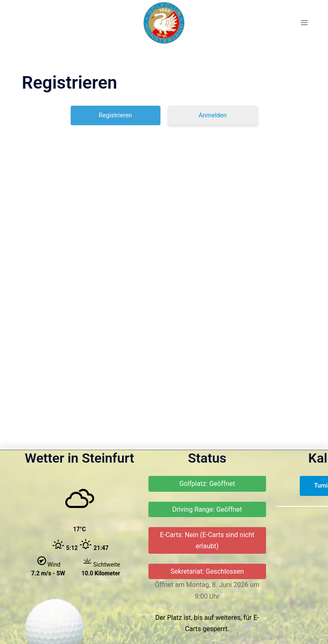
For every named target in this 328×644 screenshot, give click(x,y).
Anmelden (213, 115)
